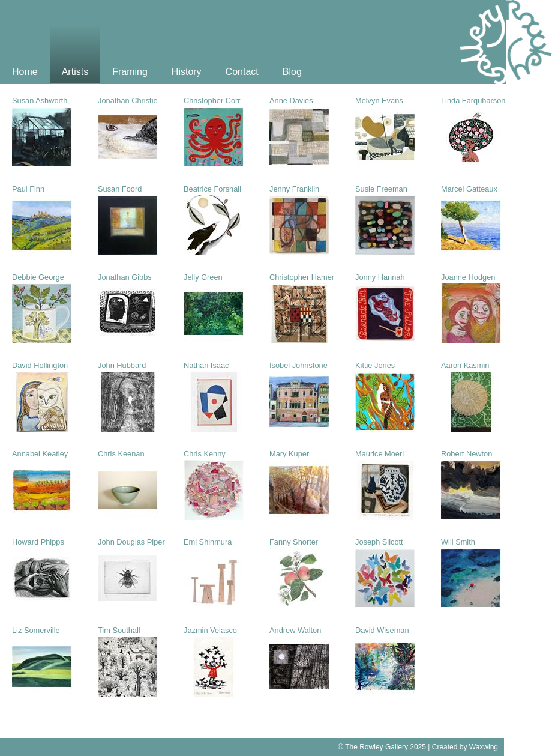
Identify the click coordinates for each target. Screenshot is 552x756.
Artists (75, 72)
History (187, 72)
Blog (292, 72)
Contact (242, 72)
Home (25, 72)
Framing (130, 72)
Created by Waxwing (465, 747)
